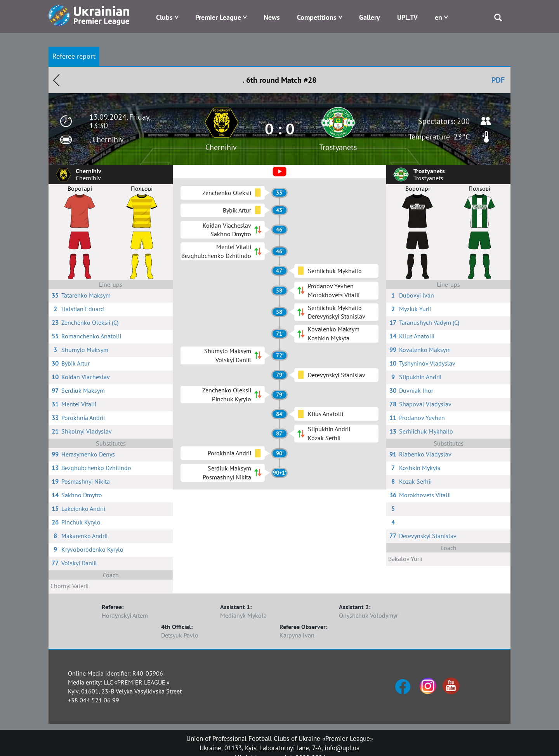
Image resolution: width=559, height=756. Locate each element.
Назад (56, 80)
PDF (498, 80)
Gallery (370, 17)
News (272, 17)
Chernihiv (221, 147)
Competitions (317, 17)
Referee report (74, 56)
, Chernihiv (107, 139)
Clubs (164, 17)
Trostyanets (338, 147)
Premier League (218, 17)
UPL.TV (407, 17)
